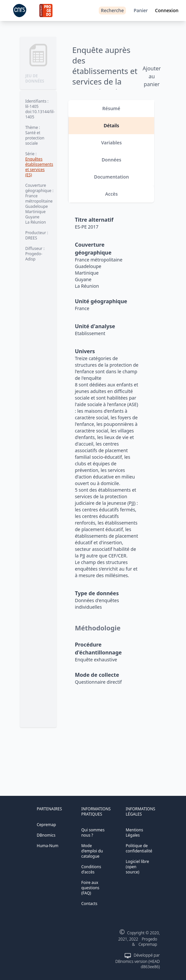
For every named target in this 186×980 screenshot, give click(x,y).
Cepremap (46, 825)
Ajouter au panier (152, 76)
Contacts (89, 904)
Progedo (149, 939)
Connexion (167, 10)
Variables (111, 143)
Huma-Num (48, 846)
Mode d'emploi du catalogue (92, 851)
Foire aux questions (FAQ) (90, 888)
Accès (111, 194)
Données (112, 160)
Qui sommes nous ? (93, 833)
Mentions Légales (134, 833)
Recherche (113, 10)
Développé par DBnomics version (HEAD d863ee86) (138, 961)
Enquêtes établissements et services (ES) (39, 167)
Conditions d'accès (91, 869)
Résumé (111, 108)
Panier (141, 10)
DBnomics (46, 835)
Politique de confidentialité (139, 848)
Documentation (111, 177)
